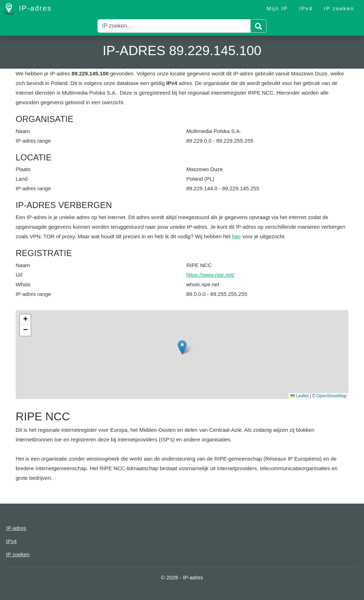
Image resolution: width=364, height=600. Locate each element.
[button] (182, 347)
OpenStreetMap (331, 396)
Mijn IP (277, 8)
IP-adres (28, 9)
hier (237, 236)
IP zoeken (339, 8)
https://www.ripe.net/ (210, 275)
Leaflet (299, 396)
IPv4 (306, 8)
